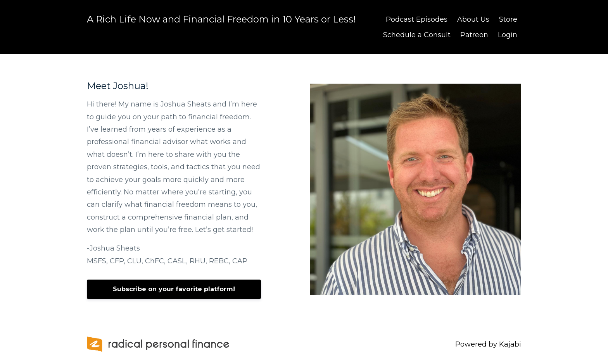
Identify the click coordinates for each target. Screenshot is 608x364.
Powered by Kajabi (488, 344)
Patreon (474, 35)
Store (508, 19)
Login (508, 35)
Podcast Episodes (417, 19)
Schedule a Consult (417, 35)
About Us (473, 19)
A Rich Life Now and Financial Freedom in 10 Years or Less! (221, 19)
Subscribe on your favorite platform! (174, 289)
